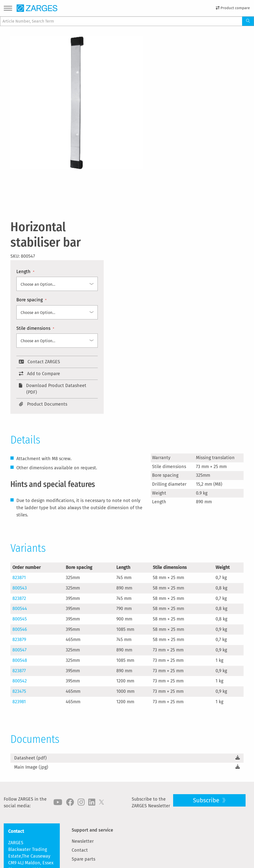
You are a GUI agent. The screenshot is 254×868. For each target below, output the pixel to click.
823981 (19, 702)
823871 (19, 578)
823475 (19, 691)
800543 (20, 588)
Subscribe (207, 800)
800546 (20, 629)
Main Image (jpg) (31, 767)
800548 (20, 660)
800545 (20, 619)
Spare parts (83, 859)
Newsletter (83, 841)
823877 (19, 671)
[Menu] (8, 9)
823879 (19, 640)
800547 (19, 650)
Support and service (92, 830)
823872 (19, 598)
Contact (80, 850)
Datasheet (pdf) (30, 758)
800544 (20, 609)
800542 (20, 681)
